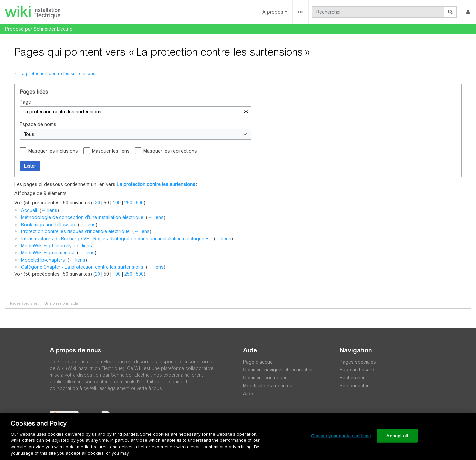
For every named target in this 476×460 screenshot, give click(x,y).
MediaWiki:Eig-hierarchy (46, 246)
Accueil (29, 210)
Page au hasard (357, 370)
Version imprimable (61, 303)
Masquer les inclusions (53, 151)
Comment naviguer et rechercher (278, 370)
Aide (248, 394)
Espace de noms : (39, 124)
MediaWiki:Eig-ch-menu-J (48, 253)
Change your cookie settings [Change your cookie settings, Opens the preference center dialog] (341, 436)
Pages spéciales (24, 303)
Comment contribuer (265, 378)
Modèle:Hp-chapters (43, 260)
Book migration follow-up (48, 225)
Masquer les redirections (170, 151)
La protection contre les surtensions (58, 74)
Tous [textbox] (29, 134)
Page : (26, 102)
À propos (273, 12)
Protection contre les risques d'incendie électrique (75, 231)
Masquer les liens (111, 151)
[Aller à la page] (450, 12)
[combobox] (136, 112)
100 (117, 203)
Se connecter (354, 386)
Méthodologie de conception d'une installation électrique (82, 217)
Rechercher (352, 378)
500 (140, 203)
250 (128, 203)
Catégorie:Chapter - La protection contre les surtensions (82, 267)
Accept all (397, 436)
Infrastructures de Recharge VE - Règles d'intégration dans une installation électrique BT (116, 239)
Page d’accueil (259, 362)
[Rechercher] (378, 12)
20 (98, 203)
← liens (49, 210)
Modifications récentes (268, 386)
